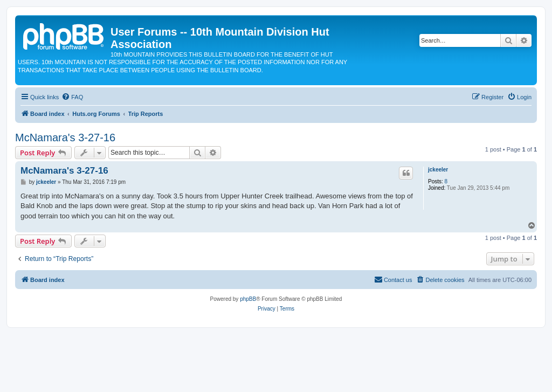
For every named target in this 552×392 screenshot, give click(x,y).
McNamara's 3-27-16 (65, 137)
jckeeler (438, 170)
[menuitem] (72, 97)
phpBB (248, 299)
